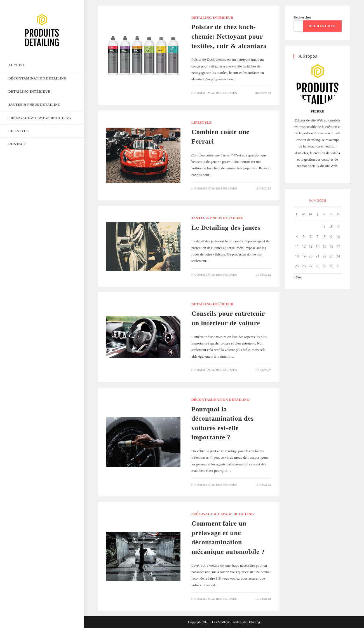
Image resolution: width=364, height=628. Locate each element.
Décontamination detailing (220, 400)
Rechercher (302, 17)
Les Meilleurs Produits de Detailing (236, 622)
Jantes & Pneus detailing (218, 218)
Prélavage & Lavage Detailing (223, 514)
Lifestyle (202, 123)
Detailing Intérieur (212, 18)
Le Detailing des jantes (226, 228)
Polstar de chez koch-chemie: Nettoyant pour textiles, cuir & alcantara (229, 36)
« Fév (298, 277)
